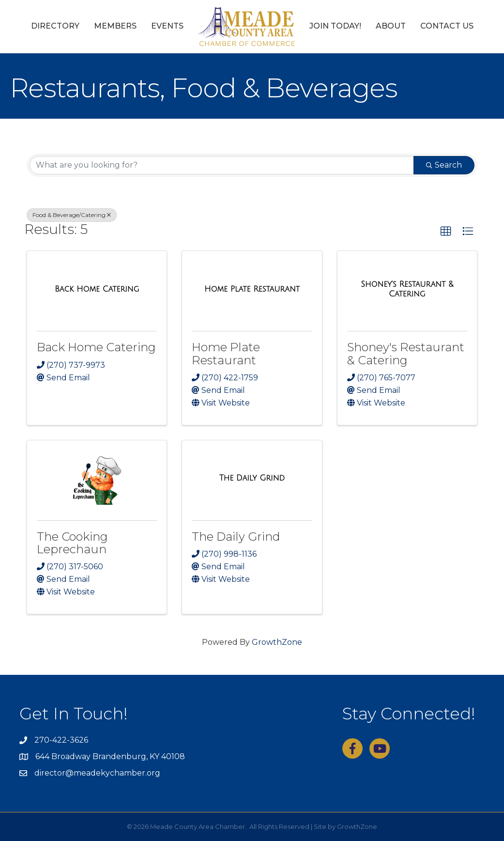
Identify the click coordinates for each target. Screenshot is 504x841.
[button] (446, 232)
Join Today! (335, 26)
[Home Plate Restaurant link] (252, 289)
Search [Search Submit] (444, 165)
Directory (55, 26)
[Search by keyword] (222, 165)
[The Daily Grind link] (252, 478)
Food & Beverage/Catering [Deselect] (72, 215)
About (391, 26)
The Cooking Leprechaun (72, 543)
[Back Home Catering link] (97, 289)
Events (167, 26)
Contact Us (447, 26)
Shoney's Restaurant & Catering (406, 353)
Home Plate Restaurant (226, 353)
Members (115, 26)
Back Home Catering (96, 347)
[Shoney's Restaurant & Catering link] (407, 289)
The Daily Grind (236, 537)
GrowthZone (277, 642)
